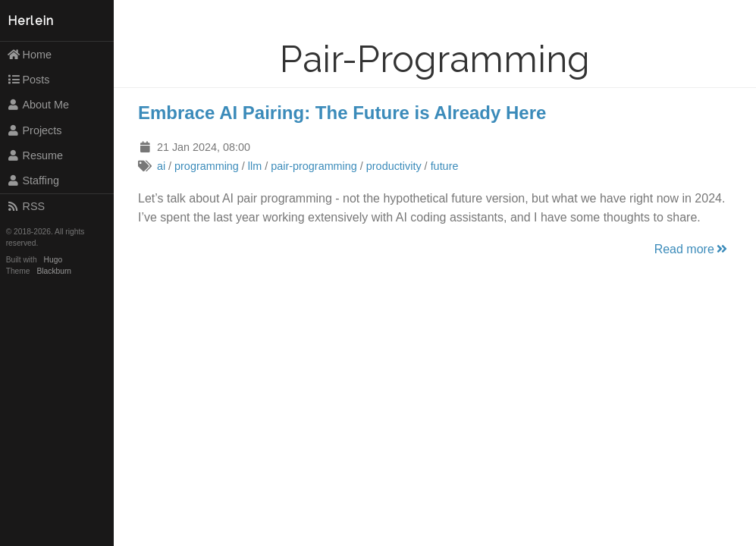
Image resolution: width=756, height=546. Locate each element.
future (445, 166)
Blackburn (55, 271)
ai (161, 166)
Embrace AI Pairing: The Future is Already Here (342, 113)
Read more (692, 249)
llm (255, 166)
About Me (38, 105)
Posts (28, 80)
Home (29, 55)
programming (207, 166)
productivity (394, 166)
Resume (35, 155)
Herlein (31, 21)
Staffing (33, 180)
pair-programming (314, 166)
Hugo (53, 260)
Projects (35, 130)
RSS (26, 206)
